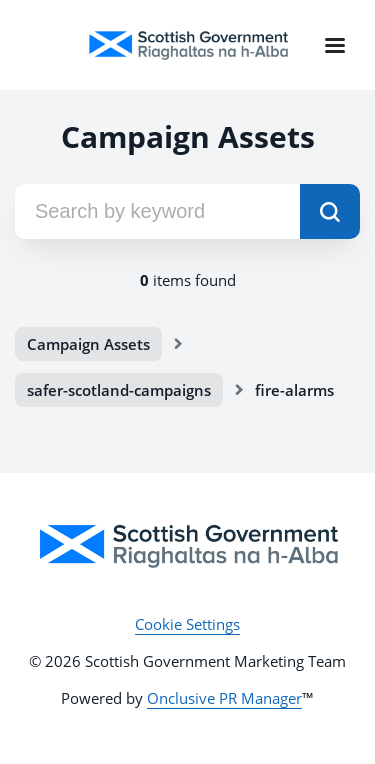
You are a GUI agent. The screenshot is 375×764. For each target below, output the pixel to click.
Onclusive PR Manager (224, 698)
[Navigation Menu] (335, 45)
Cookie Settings (187, 624)
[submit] (330, 211)
